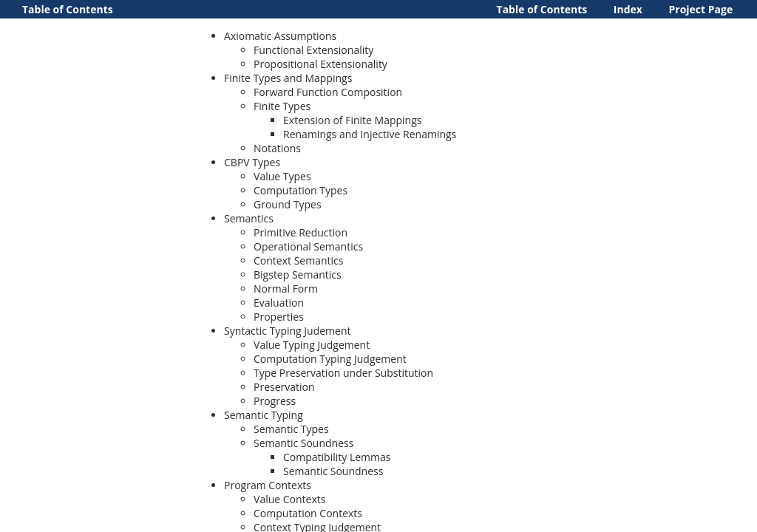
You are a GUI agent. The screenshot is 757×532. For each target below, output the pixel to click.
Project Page (701, 9)
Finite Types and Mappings (288, 78)
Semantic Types (291, 429)
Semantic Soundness (303, 443)
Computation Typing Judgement (330, 359)
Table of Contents (542, 9)
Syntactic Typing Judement (287, 331)
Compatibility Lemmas (337, 457)
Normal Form (286, 289)
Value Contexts (289, 499)
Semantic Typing (264, 415)
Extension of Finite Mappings (352, 120)
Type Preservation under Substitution (343, 373)
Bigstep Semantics (298, 274)
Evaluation (279, 303)
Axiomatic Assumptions (280, 36)
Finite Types (282, 106)
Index (628, 9)
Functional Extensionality (313, 50)
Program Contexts (268, 485)
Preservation (284, 387)
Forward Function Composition (328, 92)
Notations (277, 148)
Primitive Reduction (301, 232)
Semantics (249, 218)
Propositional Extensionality (320, 64)
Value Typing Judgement (312, 345)
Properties (279, 317)
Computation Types (301, 190)
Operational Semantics (308, 246)
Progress (275, 401)
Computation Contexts (308, 513)
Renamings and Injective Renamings (370, 134)
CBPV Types (252, 162)
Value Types (282, 176)
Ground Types (288, 204)
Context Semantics (298, 260)
